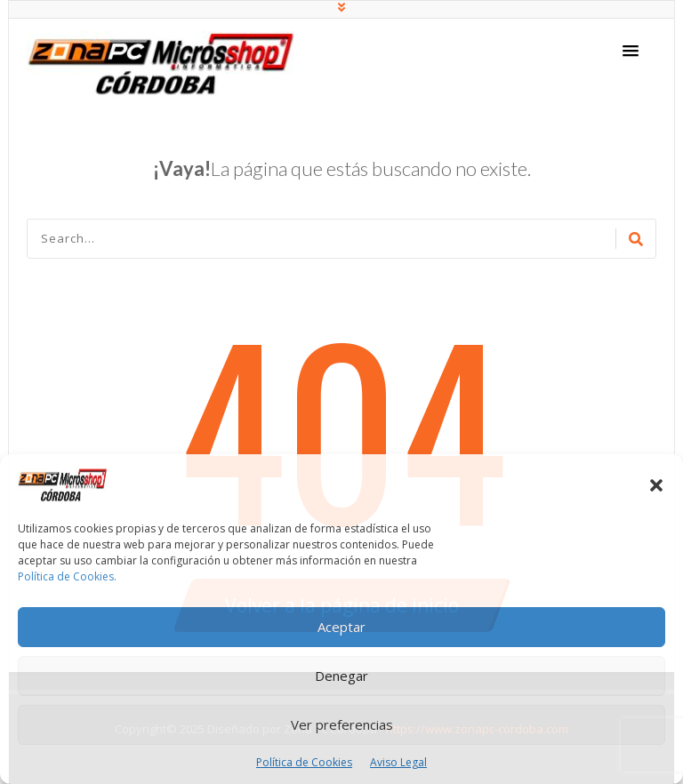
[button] (656, 485)
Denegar (341, 676)
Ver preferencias (342, 724)
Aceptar (341, 627)
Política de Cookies (304, 762)
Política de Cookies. (67, 576)
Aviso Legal (398, 762)
